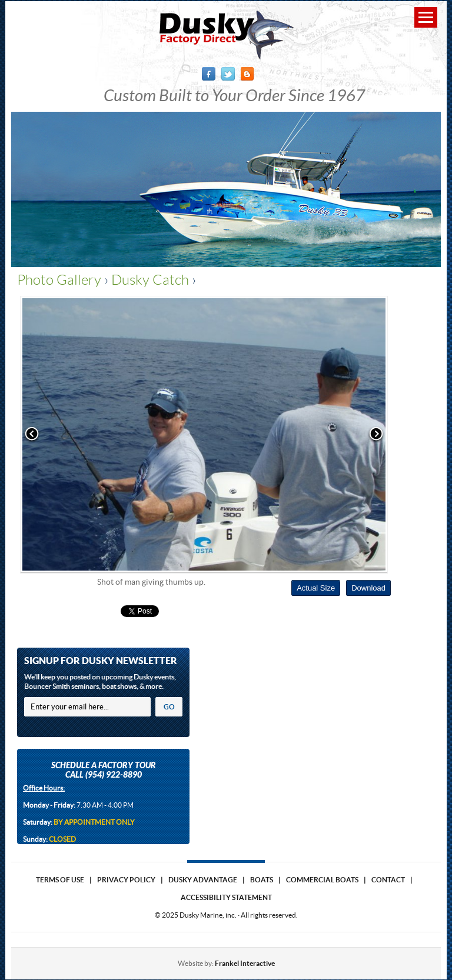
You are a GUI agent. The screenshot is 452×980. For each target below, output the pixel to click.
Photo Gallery (59, 280)
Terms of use (60, 880)
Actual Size (316, 588)
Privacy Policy (126, 880)
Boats (262, 880)
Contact (388, 880)
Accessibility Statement (226, 897)
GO (169, 707)
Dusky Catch (150, 280)
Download (368, 588)
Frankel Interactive (245, 963)
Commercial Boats (322, 880)
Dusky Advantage (203, 880)
